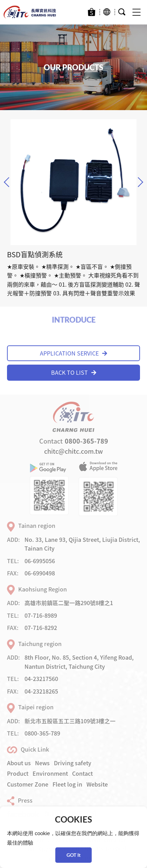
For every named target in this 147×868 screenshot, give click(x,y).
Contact (82, 773)
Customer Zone (28, 784)
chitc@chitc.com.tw (73, 451)
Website (97, 784)
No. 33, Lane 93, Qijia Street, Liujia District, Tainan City (82, 544)
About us (19, 763)
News (42, 763)
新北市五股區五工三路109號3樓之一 (70, 721)
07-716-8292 (41, 627)
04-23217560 (41, 679)
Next (138, 182)
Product (18, 773)
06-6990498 (40, 573)
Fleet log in (67, 784)
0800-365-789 (86, 441)
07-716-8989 (41, 615)
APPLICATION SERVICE (73, 353)
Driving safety (73, 763)
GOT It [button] (73, 855)
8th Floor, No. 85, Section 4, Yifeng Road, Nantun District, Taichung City (79, 662)
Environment (50, 773)
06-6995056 (40, 561)
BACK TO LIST (74, 372)
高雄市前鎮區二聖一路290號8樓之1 (69, 603)
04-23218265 (41, 691)
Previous (9, 182)
